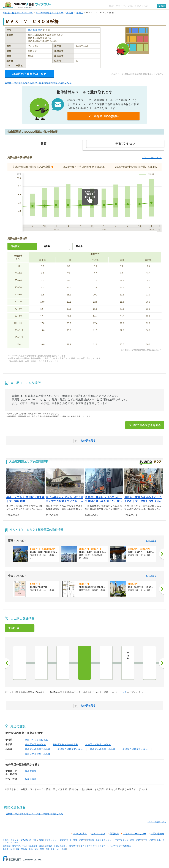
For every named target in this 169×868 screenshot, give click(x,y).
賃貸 (41, 840)
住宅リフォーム (19, 846)
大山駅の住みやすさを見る (145, 425)
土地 (159, 840)
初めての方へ (80, 834)
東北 (12, 849)
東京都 (70, 13)
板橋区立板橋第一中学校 (66, 745)
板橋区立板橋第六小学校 (135, 749)
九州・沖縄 (61, 849)
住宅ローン (74, 846)
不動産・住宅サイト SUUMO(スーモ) (19, 840)
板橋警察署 (31, 771)
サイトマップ (98, 834)
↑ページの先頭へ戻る (157, 822)
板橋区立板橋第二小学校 (38, 749)
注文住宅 (7, 846)
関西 (42, 849)
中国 (53, 849)
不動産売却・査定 (35, 846)
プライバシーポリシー (135, 834)
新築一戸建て (136, 840)
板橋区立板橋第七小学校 (103, 749)
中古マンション (122, 840)
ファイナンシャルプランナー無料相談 (114, 846)
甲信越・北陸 (27, 849)
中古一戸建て (149, 840)
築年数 (47, 246)
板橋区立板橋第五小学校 (70, 749)
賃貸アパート (66, 840)
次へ (162, 663)
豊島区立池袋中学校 (35, 745)
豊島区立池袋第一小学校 (38, 754)
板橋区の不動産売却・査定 (29, 74)
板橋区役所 (31, 779)
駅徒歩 (79, 246)
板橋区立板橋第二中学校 (98, 745)
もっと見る (151, 541)
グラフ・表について (152, 158)
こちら (123, 692)
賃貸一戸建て (79, 840)
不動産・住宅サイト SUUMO (18, 13)
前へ (7, 663)
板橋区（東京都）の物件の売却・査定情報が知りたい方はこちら (38, 83)
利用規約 (114, 834)
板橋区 (80, 13)
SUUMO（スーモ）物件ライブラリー (27, 5)
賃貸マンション (52, 840)
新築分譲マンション (105, 840)
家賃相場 (90, 840)
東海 (36, 849)
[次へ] (162, 554)
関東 (18, 849)
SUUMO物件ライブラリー (50, 13)
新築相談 (48, 846)
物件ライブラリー (88, 846)
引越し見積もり (61, 846)
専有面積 (15, 246)
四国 (47, 849)
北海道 (6, 849)
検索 (163, 6)
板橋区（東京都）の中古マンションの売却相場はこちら (35, 814)
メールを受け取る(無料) (103, 116)
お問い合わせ (157, 834)
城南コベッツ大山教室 (37, 740)
